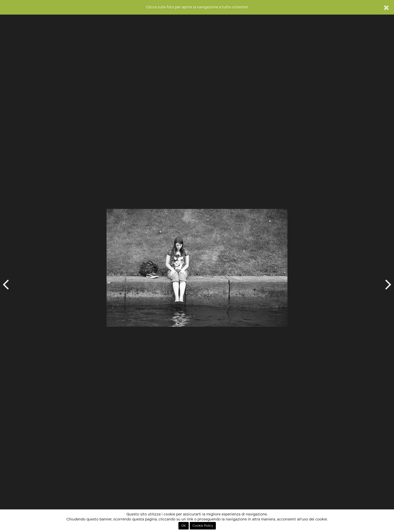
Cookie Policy (203, 526)
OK (184, 526)
